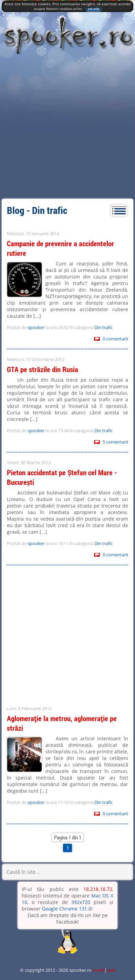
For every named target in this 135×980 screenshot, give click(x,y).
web (111, 970)
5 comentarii (115, 442)
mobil (98, 970)
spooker (36, 327)
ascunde (94, 9)
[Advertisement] (67, 128)
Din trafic (103, 327)
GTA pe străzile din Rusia (43, 369)
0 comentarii (115, 339)
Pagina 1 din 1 (68, 837)
